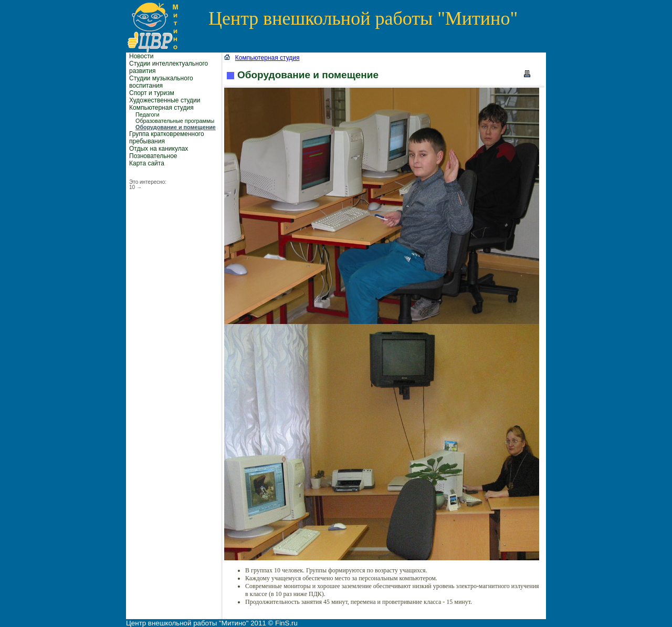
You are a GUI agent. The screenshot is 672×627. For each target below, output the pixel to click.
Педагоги (148, 114)
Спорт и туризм (152, 93)
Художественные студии (165, 100)
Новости (141, 56)
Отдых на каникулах (159, 149)
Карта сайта (147, 163)
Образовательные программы (175, 121)
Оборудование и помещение (176, 127)
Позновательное (153, 156)
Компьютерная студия (161, 108)
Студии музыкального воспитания (161, 82)
